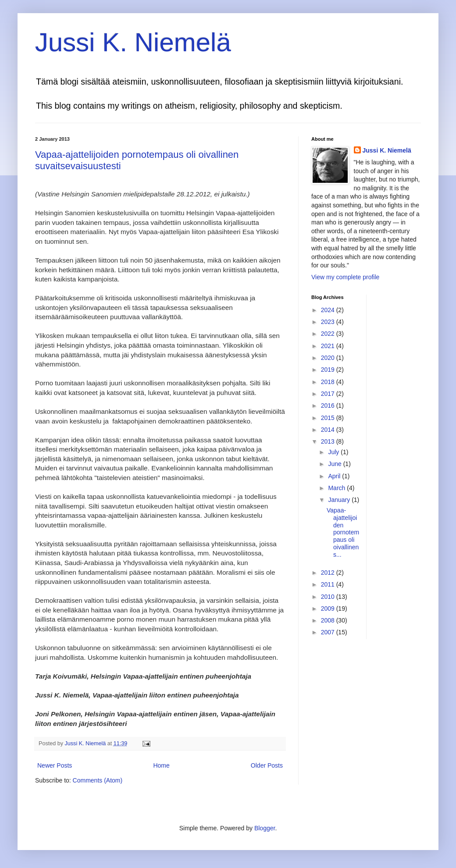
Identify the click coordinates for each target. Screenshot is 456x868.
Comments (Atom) (98, 780)
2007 (329, 632)
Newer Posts (55, 765)
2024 (329, 310)
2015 (329, 418)
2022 (329, 334)
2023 (329, 322)
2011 (329, 584)
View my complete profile (345, 277)
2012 (329, 573)
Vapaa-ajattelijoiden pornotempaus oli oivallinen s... (343, 532)
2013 (329, 441)
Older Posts (267, 765)
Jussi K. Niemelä (133, 42)
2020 (329, 358)
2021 (329, 346)
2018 (329, 382)
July (334, 452)
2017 (329, 394)
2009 (329, 608)
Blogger (265, 828)
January (340, 500)
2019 (329, 370)
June (335, 464)
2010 (329, 597)
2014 (329, 430)
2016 (329, 406)
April (335, 476)
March (337, 488)
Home (161, 765)
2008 (329, 620)
